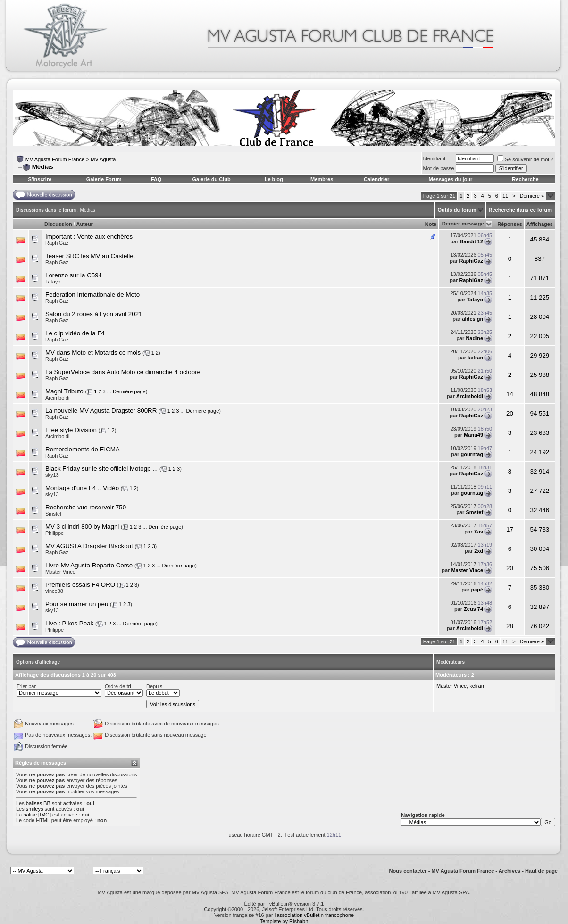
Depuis (154, 686)
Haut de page (541, 871)
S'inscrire (40, 179)
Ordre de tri (118, 686)
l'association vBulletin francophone (314, 915)
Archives (510, 871)
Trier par (26, 686)
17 (510, 529)
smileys (35, 809)
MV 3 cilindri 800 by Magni (82, 527)
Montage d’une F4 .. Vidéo (82, 488)
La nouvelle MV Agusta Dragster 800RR (101, 411)
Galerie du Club (211, 179)
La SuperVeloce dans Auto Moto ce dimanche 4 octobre (123, 372)
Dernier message (463, 224)
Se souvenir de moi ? (525, 159)
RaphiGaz (57, 243)
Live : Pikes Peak (69, 623)
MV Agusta (103, 159)
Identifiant (434, 158)
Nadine (474, 338)
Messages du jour (450, 179)
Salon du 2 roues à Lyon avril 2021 (94, 314)
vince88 (54, 591)
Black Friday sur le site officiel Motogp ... (101, 469)
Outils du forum (457, 210)
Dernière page (129, 391)
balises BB (38, 803)
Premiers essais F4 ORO (80, 585)
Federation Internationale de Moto (92, 295)
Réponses (510, 224)
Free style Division (71, 430)
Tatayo (53, 282)
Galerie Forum (104, 179)
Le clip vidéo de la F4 (75, 333)
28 (510, 626)
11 (505, 196)
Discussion (58, 224)
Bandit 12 (472, 241)
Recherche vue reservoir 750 (86, 507)
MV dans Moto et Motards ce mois (93, 353)
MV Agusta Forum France (55, 159)
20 (510, 413)
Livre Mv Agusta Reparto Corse (89, 565)
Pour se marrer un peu (77, 604)
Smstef (53, 514)
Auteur (84, 224)
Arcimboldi (57, 398)
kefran (475, 358)
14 (510, 394)
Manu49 (473, 435)
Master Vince (60, 572)
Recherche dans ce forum (521, 210)
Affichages (540, 224)
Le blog (274, 179)
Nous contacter (408, 871)
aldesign (472, 319)
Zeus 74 (473, 609)
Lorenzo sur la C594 (74, 275)
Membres (322, 179)
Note (431, 224)
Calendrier (376, 179)
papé (477, 590)
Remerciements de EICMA (83, 449)
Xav (479, 532)
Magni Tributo (64, 391)
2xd (479, 551)
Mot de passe (439, 168)
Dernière (532, 196)
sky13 (52, 475)
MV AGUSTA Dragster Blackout (89, 546)
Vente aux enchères (105, 237)
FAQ (156, 179)
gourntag (472, 454)
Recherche (525, 179)
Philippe (54, 533)
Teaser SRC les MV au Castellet (90, 256)
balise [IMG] (37, 815)
